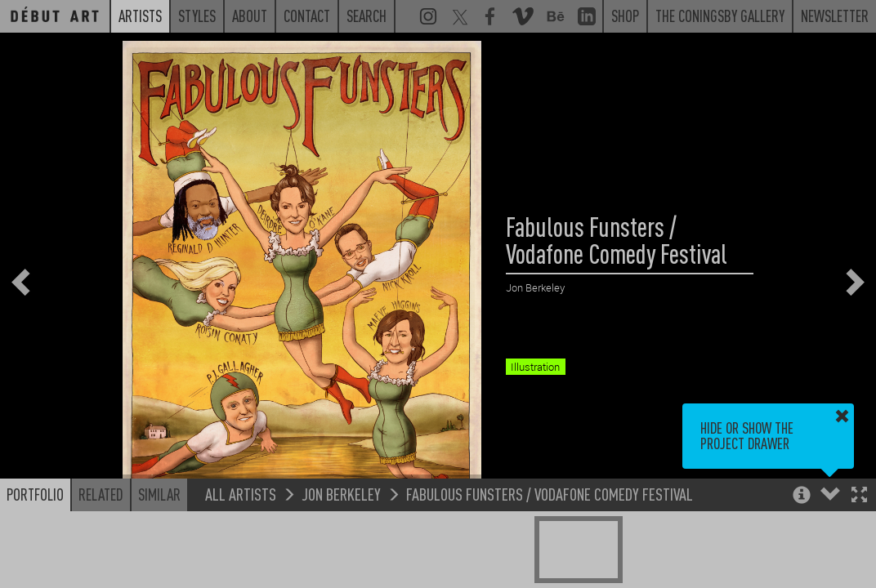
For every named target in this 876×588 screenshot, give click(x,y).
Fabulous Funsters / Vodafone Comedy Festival (550, 494)
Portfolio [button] (35, 494)
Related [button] (101, 494)
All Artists (241, 494)
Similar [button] (159, 494)
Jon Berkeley (341, 494)
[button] (859, 496)
